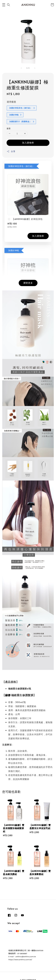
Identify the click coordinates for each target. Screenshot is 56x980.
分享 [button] (11, 151)
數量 (9, 128)
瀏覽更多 (28, 283)
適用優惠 (11, 102)
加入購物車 (28, 143)
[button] (4, 5)
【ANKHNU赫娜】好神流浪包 (25, 219)
